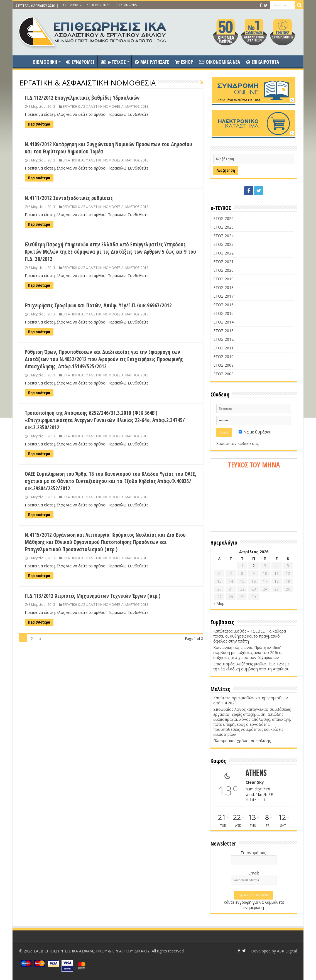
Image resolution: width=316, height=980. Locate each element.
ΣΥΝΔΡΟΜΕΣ (80, 62)
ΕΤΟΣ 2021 (223, 262)
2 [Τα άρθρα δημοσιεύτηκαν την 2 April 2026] (254, 566)
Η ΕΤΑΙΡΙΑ (71, 5)
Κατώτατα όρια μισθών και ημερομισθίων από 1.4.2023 (251, 700)
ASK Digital (287, 951)
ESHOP (184, 62)
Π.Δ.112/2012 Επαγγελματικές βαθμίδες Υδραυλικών (82, 98)
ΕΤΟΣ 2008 (223, 374)
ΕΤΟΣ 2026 (223, 218)
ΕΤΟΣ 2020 (223, 270)
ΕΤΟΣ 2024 (223, 236)
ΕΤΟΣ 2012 (223, 339)
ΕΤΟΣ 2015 (223, 313)
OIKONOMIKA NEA (220, 62)
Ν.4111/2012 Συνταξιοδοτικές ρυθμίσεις (69, 198)
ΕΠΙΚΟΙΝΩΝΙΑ (126, 5)
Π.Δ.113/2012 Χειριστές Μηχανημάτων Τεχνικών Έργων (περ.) (93, 596)
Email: (254, 873)
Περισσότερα (39, 124)
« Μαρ (219, 603)
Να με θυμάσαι (254, 432)
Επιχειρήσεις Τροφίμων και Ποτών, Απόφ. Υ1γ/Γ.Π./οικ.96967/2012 (98, 305)
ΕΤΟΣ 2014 (223, 322)
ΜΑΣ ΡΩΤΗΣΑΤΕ (152, 62)
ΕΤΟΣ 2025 (223, 227)
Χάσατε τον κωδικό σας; (238, 443)
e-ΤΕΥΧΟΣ (113, 62)
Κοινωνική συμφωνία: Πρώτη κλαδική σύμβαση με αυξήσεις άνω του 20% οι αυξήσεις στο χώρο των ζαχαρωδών (248, 652)
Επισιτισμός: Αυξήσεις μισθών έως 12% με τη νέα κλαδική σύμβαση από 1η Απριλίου (251, 666)
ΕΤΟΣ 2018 (223, 287)
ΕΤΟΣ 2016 (223, 305)
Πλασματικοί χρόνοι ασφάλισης (242, 741)
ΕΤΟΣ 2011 (223, 348)
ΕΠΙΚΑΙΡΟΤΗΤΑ (263, 62)
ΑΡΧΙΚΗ (23, 61)
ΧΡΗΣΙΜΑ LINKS (98, 5)
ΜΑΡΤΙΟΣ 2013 (137, 106)
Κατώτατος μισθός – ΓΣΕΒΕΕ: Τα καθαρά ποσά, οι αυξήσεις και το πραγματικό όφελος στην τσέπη (250, 636)
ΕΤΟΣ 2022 (223, 253)
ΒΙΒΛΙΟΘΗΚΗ (45, 62)
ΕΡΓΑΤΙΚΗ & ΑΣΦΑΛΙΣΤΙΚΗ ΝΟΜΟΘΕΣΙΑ (93, 106)
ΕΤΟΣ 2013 (223, 331)
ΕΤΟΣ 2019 (223, 279)
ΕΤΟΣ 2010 (223, 357)
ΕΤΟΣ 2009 (223, 365)
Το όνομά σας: (254, 853)
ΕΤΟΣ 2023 (223, 244)
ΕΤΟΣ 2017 (223, 296)
